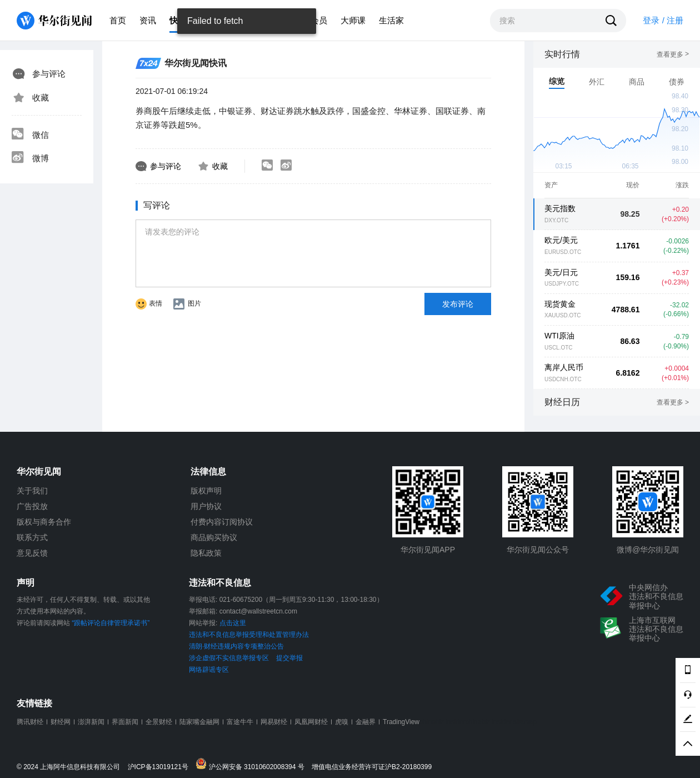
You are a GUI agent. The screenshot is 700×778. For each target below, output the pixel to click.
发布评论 (458, 304)
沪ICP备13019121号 (161, 767)
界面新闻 (125, 722)
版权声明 (206, 491)
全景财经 (159, 722)
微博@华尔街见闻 (648, 550)
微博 (30, 158)
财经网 (61, 722)
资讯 (148, 20)
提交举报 (289, 658)
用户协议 (206, 506)
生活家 (391, 20)
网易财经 (274, 722)
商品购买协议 (214, 537)
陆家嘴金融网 (199, 722)
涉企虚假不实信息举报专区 (229, 658)
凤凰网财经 (311, 722)
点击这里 (233, 623)
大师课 (353, 20)
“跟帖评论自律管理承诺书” (111, 623)
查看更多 (673, 54)
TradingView (401, 722)
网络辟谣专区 (209, 670)
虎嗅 (342, 722)
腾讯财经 (30, 722)
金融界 (366, 722)
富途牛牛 (240, 722)
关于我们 (32, 491)
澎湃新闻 (91, 722)
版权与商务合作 (44, 522)
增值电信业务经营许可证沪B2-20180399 (372, 767)
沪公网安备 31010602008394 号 (252, 764)
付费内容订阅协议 (222, 522)
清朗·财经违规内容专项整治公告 (236, 646)
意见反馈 (32, 553)
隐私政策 (206, 553)
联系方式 (32, 537)
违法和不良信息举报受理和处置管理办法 (249, 635)
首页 (118, 20)
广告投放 (32, 506)
